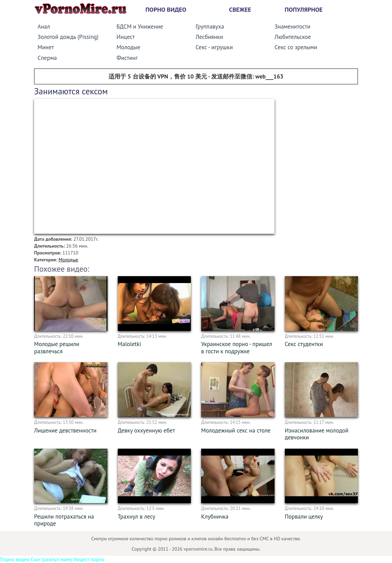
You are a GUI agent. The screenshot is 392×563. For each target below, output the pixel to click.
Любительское (293, 37)
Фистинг (127, 58)
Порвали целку (304, 517)
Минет (46, 47)
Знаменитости (292, 27)
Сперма (47, 58)
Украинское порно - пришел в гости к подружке (237, 348)
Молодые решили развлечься (57, 348)
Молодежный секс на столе (236, 430)
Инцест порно (89, 559)
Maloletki (130, 344)
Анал (44, 27)
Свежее (240, 9)
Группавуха (210, 27)
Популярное (303, 9)
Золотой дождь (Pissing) (68, 37)
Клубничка (215, 517)
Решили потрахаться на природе (64, 520)
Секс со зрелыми (296, 47)
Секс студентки (304, 344)
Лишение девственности (65, 430)
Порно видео (166, 9)
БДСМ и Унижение (140, 27)
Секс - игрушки (214, 47)
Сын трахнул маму (51, 559)
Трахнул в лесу (137, 517)
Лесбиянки (209, 37)
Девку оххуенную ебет (147, 430)
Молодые (128, 47)
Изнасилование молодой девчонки (317, 434)
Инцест (126, 37)
